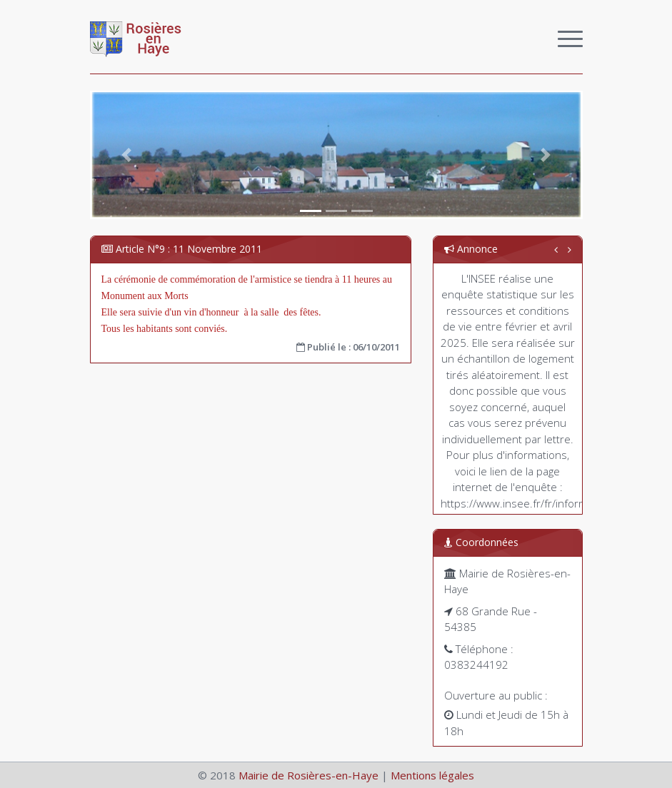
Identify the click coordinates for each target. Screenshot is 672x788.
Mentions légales (432, 775)
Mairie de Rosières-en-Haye (309, 775)
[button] (127, 155)
